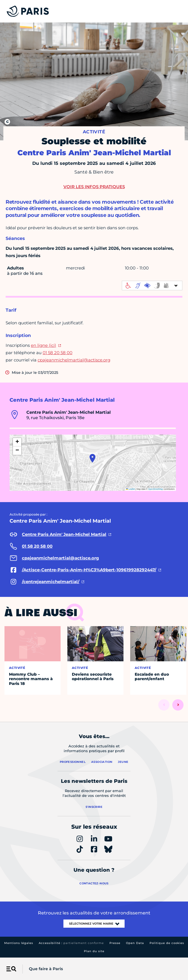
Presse (115, 943)
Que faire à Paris (46, 969)
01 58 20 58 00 (58, 353)
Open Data (135, 943)
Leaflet (130, 489)
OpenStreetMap (156, 489)
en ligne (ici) (43, 345)
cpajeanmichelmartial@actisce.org (74, 360)
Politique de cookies (167, 943)
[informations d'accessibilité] (152, 286)
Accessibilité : (71, 943)
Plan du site (94, 951)
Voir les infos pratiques (94, 187)
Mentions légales (19, 943)
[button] (92, 458)
